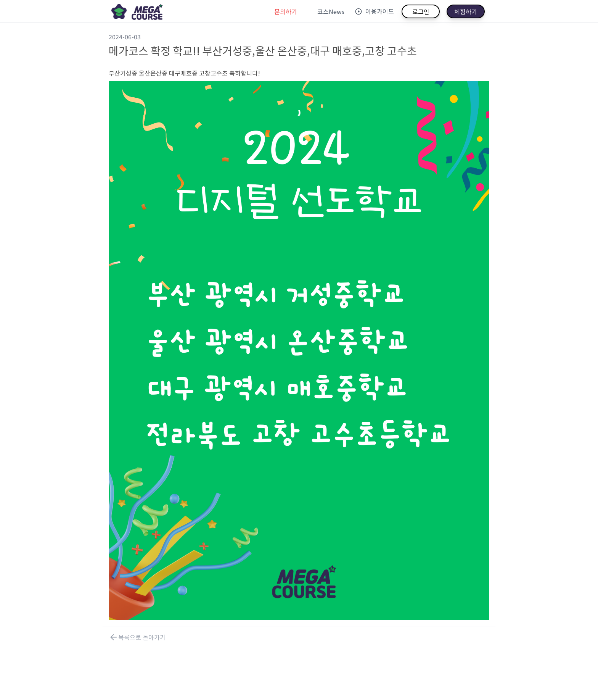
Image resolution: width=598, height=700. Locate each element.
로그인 (421, 11)
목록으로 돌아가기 (137, 637)
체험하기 (466, 11)
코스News (331, 11)
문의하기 (286, 11)
